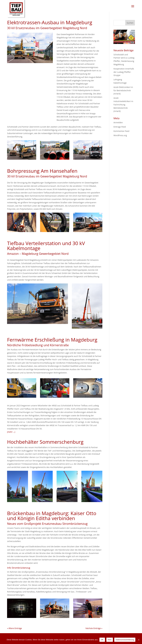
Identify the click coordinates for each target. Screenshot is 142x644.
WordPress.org (120, 135)
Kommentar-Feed (121, 131)
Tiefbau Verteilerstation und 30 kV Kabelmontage (46, 246)
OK (102, 640)
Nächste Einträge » (94, 628)
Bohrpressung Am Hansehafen (42, 171)
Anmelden (118, 122)
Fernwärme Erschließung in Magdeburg (52, 340)
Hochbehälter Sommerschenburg (45, 442)
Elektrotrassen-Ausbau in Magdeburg (50, 22)
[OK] (139, 640)
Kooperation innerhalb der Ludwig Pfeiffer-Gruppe (124, 72)
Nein (110, 640)
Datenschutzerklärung (125, 640)
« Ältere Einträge (14, 628)
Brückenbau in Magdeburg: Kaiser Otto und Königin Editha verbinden (52, 516)
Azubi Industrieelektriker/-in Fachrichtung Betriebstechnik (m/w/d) (123, 105)
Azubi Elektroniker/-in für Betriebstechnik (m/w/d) (123, 90)
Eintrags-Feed (120, 127)
